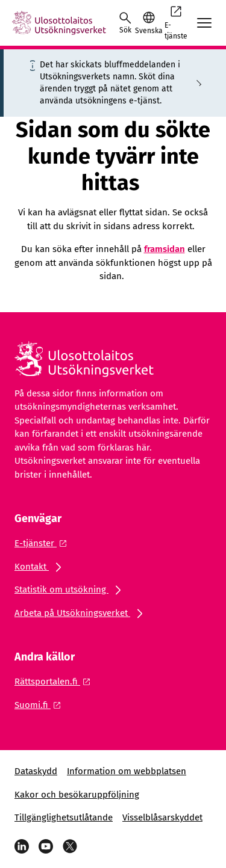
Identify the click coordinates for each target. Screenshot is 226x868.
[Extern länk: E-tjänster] (44, 543)
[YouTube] (46, 846)
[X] (70, 846)
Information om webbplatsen (127, 771)
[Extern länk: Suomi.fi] (41, 705)
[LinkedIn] (22, 846)
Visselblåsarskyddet (162, 817)
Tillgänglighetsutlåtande (64, 817)
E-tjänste (176, 22)
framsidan (165, 249)
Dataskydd (36, 771)
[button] (149, 23)
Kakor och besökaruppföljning (77, 795)
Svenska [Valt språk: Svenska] (149, 31)
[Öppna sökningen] (125, 23)
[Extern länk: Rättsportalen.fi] (56, 682)
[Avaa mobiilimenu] (204, 23)
